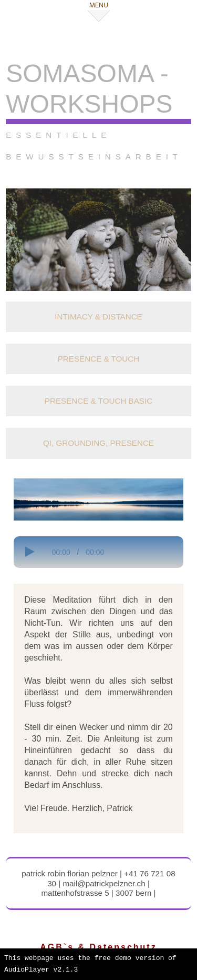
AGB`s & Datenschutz (98, 947)
